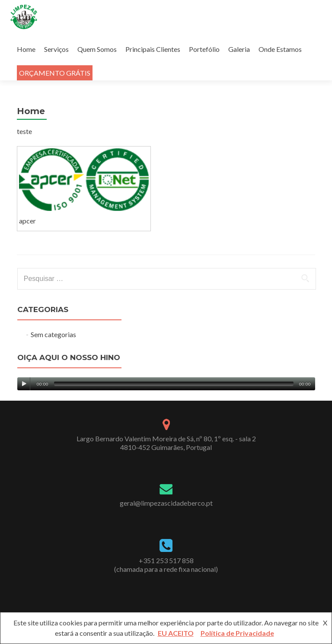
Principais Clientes (153, 49)
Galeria (239, 49)
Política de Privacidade (237, 633)
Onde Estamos (280, 49)
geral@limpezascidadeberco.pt (166, 503)
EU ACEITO (176, 633)
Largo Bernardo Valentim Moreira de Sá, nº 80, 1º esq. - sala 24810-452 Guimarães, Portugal (166, 443)
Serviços (56, 49)
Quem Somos (97, 49)
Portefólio (204, 49)
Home (26, 49)
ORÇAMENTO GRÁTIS (55, 73)
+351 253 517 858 (166, 560)
